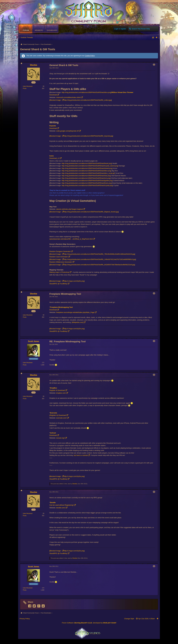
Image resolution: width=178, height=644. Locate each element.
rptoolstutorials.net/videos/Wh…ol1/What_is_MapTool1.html (71, 239)
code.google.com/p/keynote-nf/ (67, 131)
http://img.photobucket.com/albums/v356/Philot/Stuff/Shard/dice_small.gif (88, 173)
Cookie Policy (90, 56)
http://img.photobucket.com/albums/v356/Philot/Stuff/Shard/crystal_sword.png (90, 166)
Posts (25, 88)
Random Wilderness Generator (61, 262)
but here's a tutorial (81, 455)
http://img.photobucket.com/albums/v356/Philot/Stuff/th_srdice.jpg (88, 100)
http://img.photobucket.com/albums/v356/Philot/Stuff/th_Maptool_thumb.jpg (91, 212)
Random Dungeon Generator (60, 251)
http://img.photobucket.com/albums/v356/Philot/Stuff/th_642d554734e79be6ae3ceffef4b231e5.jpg (99, 265)
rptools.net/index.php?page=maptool (69, 209)
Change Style (129, 619)
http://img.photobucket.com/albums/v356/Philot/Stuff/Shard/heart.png (87, 163)
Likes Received (28, 86)
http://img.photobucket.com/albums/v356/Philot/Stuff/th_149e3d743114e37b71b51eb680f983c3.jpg (100, 259)
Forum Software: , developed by (89, 623)
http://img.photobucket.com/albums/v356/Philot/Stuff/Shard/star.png (86, 176)
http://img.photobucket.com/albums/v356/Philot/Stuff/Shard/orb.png (86, 178)
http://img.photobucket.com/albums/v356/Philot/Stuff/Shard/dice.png (86, 92)
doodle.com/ (61, 508)
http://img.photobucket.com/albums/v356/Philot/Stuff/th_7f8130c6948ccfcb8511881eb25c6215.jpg (99, 254)
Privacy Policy (25, 619)
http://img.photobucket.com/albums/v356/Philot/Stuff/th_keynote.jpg (88, 136)
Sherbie (75, 484)
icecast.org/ (60, 438)
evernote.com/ (61, 418)
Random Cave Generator (58, 257)
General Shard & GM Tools (38, 49)
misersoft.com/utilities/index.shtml (68, 97)
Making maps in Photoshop (59, 272)
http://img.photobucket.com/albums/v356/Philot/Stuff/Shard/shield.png (87, 168)
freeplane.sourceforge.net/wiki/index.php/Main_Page (75, 312)
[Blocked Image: (55, 100)
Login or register (120, 29)
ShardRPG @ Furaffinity (58, 284)
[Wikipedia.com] (77, 322)
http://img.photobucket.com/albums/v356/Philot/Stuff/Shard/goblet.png (87, 181)
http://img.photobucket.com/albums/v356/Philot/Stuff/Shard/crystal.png (87, 185)
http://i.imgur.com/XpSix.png (74, 281)
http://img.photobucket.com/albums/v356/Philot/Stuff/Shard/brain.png (86, 183)
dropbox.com (61, 393)
